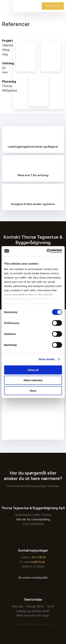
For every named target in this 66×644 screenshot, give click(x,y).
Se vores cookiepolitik (33, 578)
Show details (47, 359)
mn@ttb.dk (38, 562)
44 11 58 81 (39, 557)
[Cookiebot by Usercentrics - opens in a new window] (47, 251)
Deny (33, 390)
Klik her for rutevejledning (33, 519)
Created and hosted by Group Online (33, 624)
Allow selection (33, 380)
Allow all (33, 370)
